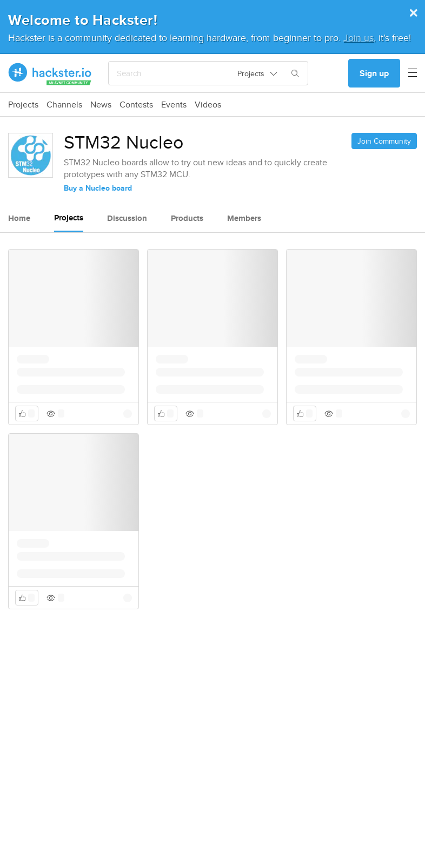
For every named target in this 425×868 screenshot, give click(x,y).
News (101, 105)
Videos (208, 105)
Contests (136, 105)
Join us (358, 38)
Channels (64, 105)
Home (19, 218)
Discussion (127, 218)
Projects (23, 105)
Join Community (384, 141)
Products (187, 218)
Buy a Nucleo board (98, 188)
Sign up (374, 73)
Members (244, 218)
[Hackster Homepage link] (50, 73)
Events (174, 105)
